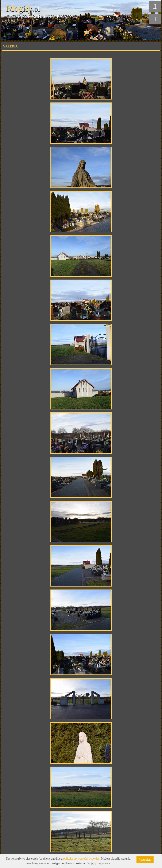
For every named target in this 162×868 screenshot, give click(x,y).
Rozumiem (145, 860)
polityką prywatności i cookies (81, 859)
